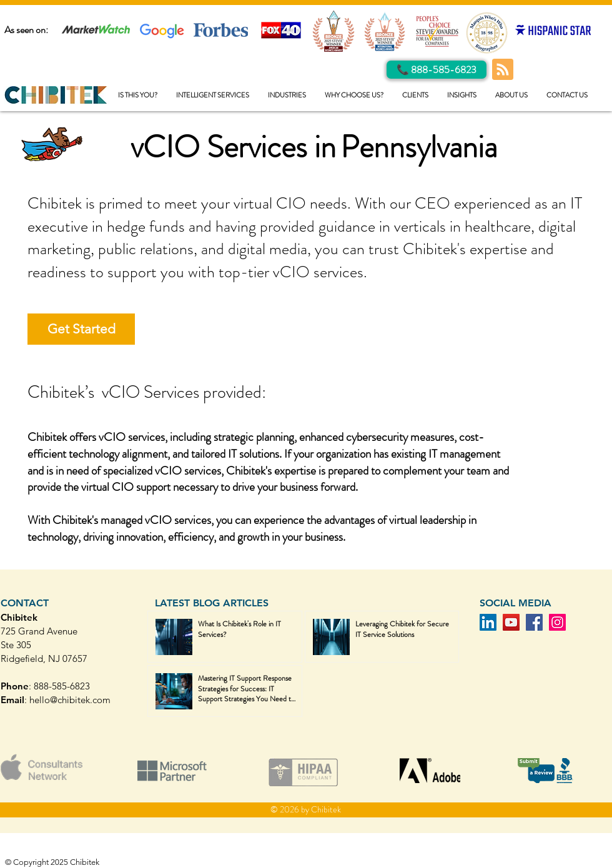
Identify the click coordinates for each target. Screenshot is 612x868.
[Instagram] (557, 622)
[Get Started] (81, 329)
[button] (213, 95)
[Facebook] (534, 622)
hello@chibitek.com (70, 700)
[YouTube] (511, 622)
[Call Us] (437, 70)
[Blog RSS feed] (503, 70)
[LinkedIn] (488, 622)
